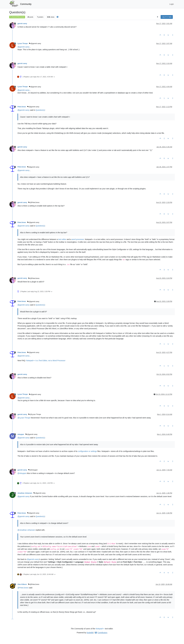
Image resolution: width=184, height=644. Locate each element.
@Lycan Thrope (34, 414)
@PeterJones (34, 202)
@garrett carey (35, 44)
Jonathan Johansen (25, 493)
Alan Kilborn (22, 584)
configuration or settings (87, 451)
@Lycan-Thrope (24, 418)
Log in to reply (167, 17)
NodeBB (90, 633)
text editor (62, 239)
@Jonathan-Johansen (26, 530)
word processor (78, 239)
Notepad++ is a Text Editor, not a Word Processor (46, 361)
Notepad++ (100, 629)
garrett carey (22, 24)
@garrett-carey (24, 47)
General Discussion (17, 17)
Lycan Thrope (23, 44)
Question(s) (40, 110)
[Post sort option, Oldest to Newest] (157, 17)
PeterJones (22, 107)
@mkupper (33, 470)
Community (26, 4)
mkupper (21, 434)
